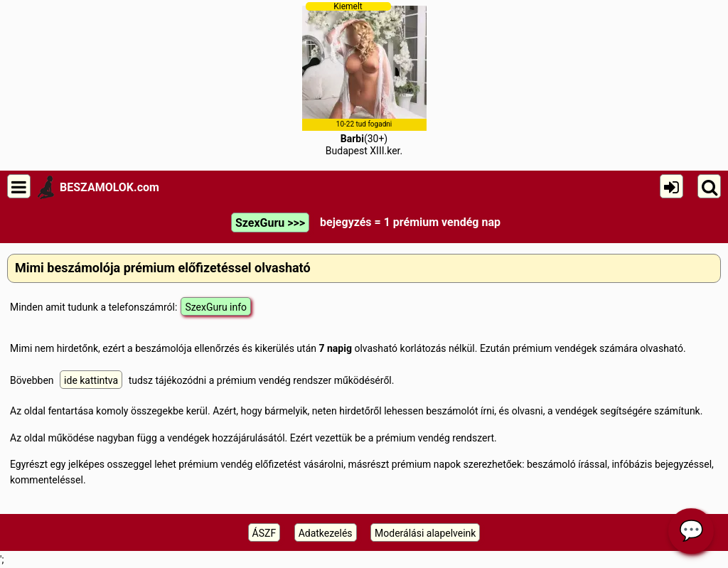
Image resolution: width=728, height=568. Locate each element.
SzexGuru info (216, 307)
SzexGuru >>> (270, 223)
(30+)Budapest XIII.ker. (364, 79)
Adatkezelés (326, 533)
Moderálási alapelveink (425, 533)
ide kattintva (91, 380)
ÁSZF (264, 533)
